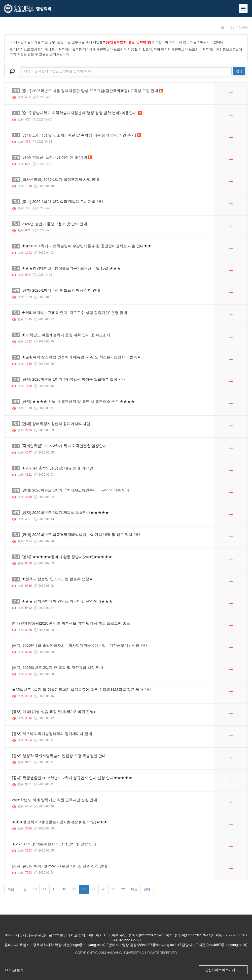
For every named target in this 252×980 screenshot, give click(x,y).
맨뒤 (147, 889)
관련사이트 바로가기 (220, 970)
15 (54, 889)
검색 (239, 71)
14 (44, 889)
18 (84, 889)
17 (74, 889)
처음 (11, 889)
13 (35, 889)
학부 (232, 28)
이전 (24, 889)
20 (103, 889)
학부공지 (244, 28)
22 (123, 889)
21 (113, 889)
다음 (134, 889)
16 (64, 889)
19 (94, 889)
